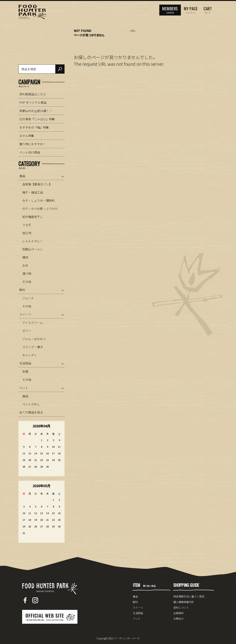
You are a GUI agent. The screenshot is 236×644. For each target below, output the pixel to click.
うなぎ (27, 225)
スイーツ (25, 314)
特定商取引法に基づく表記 (189, 596)
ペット (24, 388)
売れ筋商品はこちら (33, 94)
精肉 (25, 257)
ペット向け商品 (30, 152)
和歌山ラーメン (33, 249)
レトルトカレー (33, 241)
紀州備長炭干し (33, 217)
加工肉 (27, 233)
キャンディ (30, 355)
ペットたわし (31, 404)
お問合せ (178, 619)
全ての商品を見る (31, 412)
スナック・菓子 (33, 347)
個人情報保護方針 (184, 602)
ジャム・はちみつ (34, 339)
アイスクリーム (33, 323)
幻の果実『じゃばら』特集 (37, 119)
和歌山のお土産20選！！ (36, 111)
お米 (25, 265)
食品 (22, 176)
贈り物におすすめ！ (33, 144)
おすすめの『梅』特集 (34, 127)
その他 (27, 282)
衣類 (25, 371)
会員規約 (178, 613)
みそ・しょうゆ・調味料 (39, 200)
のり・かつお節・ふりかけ (40, 209)
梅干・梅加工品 (33, 192)
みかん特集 (27, 136)
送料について (181, 607)
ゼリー (27, 331)
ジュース (28, 298)
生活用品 (25, 363)
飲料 (22, 290)
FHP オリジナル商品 (33, 102)
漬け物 (27, 273)
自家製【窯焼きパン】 (37, 184)
